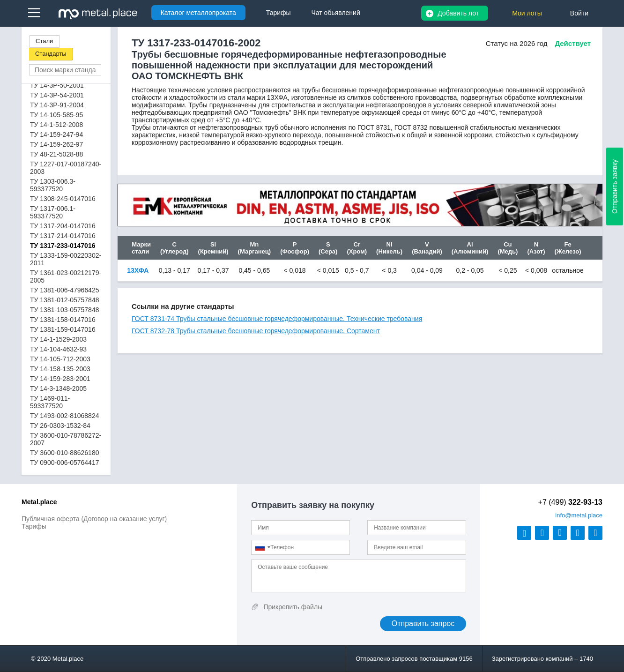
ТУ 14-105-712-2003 (60, 359)
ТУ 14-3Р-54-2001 (57, 95)
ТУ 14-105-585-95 (56, 115)
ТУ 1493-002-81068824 (64, 416)
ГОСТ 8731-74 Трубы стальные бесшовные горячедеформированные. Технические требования (277, 319)
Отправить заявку (615, 187)
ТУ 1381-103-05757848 (64, 310)
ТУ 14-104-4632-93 (58, 349)
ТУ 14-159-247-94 (56, 134)
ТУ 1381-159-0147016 (63, 329)
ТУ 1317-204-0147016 (63, 226)
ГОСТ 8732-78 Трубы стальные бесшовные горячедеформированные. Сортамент (256, 331)
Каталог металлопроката (198, 13)
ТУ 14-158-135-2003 (60, 369)
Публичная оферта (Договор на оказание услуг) (94, 519)
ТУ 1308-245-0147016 (63, 199)
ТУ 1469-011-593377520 (50, 402)
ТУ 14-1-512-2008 (56, 125)
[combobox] (262, 547)
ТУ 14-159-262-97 (56, 144)
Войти (579, 13)
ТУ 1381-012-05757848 (64, 300)
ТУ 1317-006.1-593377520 (53, 212)
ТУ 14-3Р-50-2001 (57, 85)
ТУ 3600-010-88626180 (64, 453)
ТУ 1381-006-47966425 (64, 290)
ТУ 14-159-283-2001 (60, 379)
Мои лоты (527, 13)
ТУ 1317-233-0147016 (63, 246)
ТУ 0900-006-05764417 (64, 463)
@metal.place (579, 515)
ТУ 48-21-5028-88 (56, 154)
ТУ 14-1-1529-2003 (58, 339)
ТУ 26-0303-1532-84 (60, 426)
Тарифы (34, 526)
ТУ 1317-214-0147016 (63, 236)
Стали (44, 41)
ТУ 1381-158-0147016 (63, 320)
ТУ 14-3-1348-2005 (58, 388)
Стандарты (51, 54)
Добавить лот (458, 13)
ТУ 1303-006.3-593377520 (53, 185)
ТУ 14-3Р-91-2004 (57, 105)
